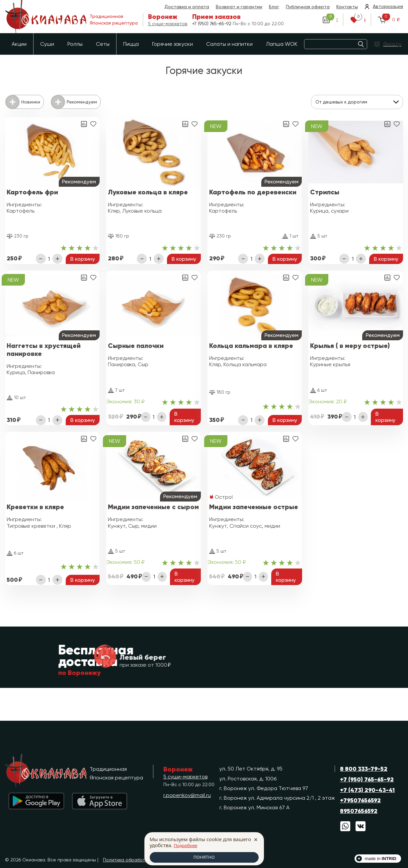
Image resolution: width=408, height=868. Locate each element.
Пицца (131, 44)
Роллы (75, 44)
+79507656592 (360, 800)
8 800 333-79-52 (364, 769)
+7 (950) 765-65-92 (212, 23)
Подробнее (187, 844)
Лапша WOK (282, 44)
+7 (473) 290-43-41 (367, 790)
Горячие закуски (172, 44)
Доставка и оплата (187, 7)
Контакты (347, 7)
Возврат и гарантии (239, 7)
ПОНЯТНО (204, 857)
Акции (19, 44)
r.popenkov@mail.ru (187, 795)
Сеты (103, 44)
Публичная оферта (308, 7)
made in (380, 859)
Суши (47, 44)
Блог (274, 7)
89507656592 (359, 811)
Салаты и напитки (229, 44)
